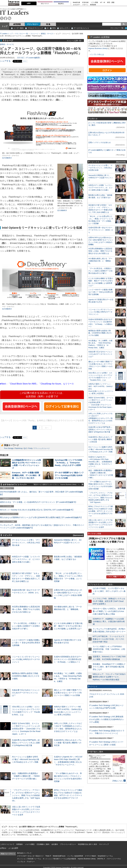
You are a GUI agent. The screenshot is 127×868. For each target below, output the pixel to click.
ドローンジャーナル (114, 859)
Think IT (48, 856)
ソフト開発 (94, 2)
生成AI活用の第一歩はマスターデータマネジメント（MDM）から (101, 230)
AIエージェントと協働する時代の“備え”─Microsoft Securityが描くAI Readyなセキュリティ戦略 (26, 759)
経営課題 (17, 24)
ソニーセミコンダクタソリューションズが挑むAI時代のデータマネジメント (26, 659)
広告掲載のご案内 (43, 844)
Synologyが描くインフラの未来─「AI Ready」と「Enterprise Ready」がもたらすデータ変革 (69, 463)
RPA (54, 28)
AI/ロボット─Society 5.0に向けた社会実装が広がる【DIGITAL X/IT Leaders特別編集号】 (37, 510)
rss (9, 18)
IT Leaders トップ (6, 34)
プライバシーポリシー (68, 844)
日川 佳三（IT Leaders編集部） (29, 58)
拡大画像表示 (7, 158)
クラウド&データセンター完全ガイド (30, 856)
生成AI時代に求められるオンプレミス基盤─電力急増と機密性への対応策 (68, 743)
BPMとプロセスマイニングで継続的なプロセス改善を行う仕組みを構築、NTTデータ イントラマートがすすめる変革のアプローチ (101, 511)
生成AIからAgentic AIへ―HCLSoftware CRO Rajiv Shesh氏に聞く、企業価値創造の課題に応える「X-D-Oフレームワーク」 (100, 462)
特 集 (48, 24)
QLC (25, 448)
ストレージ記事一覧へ (75, 41)
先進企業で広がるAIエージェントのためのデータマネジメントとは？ (26, 693)
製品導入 (61, 4)
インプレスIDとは (97, 54)
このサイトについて (7, 844)
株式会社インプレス (24, 853)
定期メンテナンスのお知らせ (100, 142)
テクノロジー (33, 24)
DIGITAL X (101, 859)
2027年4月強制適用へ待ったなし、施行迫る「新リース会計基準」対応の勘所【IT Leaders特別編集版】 (41, 493)
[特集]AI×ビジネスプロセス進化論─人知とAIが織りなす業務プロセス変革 (107, 542)
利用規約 (20, 844)
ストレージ (34, 34)
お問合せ (3, 848)
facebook (6, 18)
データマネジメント (81, 28)
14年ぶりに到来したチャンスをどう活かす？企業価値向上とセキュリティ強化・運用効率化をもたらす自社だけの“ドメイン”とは (100, 418)
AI (48, 28)
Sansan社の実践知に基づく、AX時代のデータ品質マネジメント (101, 178)
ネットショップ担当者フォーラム (29, 859)
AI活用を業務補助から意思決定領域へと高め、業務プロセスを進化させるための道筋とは (26, 609)
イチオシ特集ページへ (116, 577)
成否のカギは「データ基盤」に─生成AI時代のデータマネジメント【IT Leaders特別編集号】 (38, 502)
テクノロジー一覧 (22, 34)
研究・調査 (111, 2)
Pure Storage (9, 448)
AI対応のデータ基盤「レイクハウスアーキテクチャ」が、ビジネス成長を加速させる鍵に (26, 559)
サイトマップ (104, 844)
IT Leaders (14, 13)
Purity (30, 448)
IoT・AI (103, 2)
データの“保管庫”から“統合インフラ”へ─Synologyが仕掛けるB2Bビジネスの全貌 (69, 475)
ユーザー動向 (19, 28)
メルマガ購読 (30, 844)
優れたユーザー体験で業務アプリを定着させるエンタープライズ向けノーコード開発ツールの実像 (68, 693)
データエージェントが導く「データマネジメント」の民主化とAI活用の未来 (26, 543)
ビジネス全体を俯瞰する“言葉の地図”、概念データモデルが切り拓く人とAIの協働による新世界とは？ (68, 626)
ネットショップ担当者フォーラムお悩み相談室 (59, 859)
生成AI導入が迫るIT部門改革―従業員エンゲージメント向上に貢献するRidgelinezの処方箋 (26, 743)
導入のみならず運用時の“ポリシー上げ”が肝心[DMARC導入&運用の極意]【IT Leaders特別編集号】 (41, 517)
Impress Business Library (98, 48)
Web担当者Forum (59, 856)
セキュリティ (65, 28)
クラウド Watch (90, 856)
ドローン (85, 5)
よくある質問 (13, 848)
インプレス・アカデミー (26, 862)
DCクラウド (45, 4)
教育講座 (93, 5)
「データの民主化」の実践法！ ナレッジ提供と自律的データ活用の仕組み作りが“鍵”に (26, 626)
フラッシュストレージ (42, 448)
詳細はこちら (118, 781)
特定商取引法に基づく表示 (88, 844)
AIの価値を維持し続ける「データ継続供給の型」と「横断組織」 (100, 261)
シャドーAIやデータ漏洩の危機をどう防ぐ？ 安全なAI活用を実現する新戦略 (26, 643)
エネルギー (77, 5)
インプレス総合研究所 (75, 856)
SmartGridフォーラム (105, 856)
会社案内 (55, 844)
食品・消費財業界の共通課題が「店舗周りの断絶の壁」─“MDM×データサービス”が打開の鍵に (26, 776)
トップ (5, 26)
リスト (25, 61)
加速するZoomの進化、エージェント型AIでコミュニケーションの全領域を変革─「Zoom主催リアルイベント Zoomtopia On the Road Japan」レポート (26, 729)
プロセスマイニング (35, 28)
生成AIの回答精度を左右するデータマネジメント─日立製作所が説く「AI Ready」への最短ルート (68, 659)
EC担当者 (85, 2)
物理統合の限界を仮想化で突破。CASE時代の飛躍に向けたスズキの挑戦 (26, 676)
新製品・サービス (47, 34)
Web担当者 (77, 2)
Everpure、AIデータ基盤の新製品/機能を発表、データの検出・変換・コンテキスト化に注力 (26, 475)
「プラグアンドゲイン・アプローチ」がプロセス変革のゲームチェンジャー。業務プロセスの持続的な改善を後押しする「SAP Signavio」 (26, 795)
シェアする (5, 61)
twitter (2, 18)
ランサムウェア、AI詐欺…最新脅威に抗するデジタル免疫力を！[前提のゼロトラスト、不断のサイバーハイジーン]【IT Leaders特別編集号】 (42, 526)
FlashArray (19, 448)
